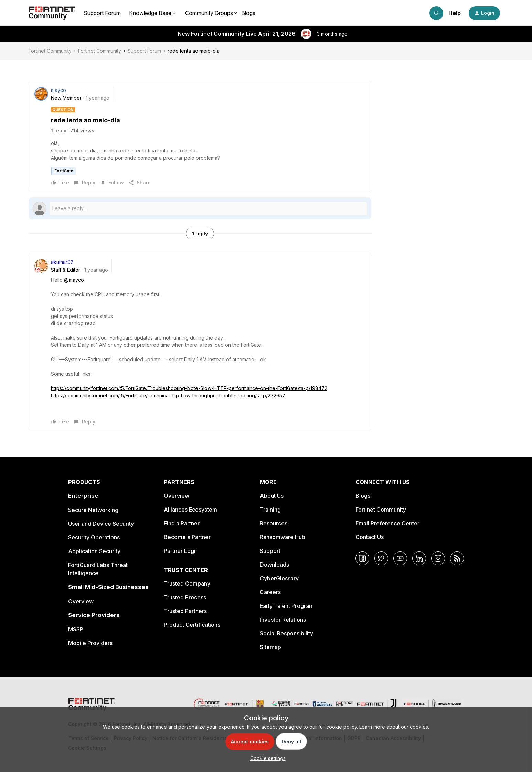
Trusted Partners (185, 611)
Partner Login (181, 551)
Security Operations (94, 537)
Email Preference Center (387, 523)
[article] (200, 342)
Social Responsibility (286, 633)
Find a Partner (182, 523)
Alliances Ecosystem (190, 510)
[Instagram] (438, 558)
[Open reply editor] (200, 208)
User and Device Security (101, 524)
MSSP (76, 629)
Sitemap (270, 647)
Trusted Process (185, 597)
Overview (81, 601)
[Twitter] (381, 558)
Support (270, 551)
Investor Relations (283, 620)
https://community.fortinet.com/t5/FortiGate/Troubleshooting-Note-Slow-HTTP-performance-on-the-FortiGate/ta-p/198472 (189, 388)
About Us (272, 496)
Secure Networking (93, 510)
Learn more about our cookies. (394, 727)
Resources (274, 523)
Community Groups (209, 13)
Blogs (248, 13)
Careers (270, 592)
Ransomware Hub (283, 537)
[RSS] (457, 558)
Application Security (94, 551)
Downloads (274, 565)
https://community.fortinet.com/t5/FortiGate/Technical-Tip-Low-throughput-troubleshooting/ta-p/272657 (168, 395)
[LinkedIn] (419, 558)
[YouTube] (400, 558)
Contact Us (370, 537)
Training (270, 510)
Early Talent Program (287, 606)
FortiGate (64, 171)
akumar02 (62, 262)
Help (455, 13)
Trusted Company (187, 583)
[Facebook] (362, 558)
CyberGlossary (279, 578)
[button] (484, 13)
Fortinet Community (50, 51)
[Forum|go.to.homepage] (52, 13)
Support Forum (102, 13)
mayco (58, 90)
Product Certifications (192, 625)
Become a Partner (187, 537)
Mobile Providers (90, 643)
